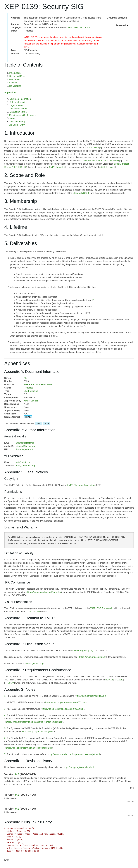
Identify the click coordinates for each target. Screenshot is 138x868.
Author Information (18, 102)
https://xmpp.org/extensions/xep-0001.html (66, 702)
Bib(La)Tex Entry (17, 125)
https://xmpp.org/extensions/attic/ (80, 767)
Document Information (20, 99)
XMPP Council (56, 167)
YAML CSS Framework (101, 608)
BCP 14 (109, 680)
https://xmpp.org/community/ (93, 657)
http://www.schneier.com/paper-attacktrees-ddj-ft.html (74, 754)
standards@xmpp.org (83, 650)
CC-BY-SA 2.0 (33, 612)
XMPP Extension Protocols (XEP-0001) (100, 161)
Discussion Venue (18, 112)
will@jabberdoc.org (25, 466)
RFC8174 (9, 683)
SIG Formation (31, 391)
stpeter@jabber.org (25, 446)
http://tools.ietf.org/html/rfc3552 (91, 696)
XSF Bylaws (107, 167)
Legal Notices (16, 105)
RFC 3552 (94, 148)
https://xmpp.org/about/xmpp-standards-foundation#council (34, 722)
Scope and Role (17, 76)
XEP (26, 378)
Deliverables (15, 86)
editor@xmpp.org (34, 663)
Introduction (15, 73)
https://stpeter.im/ (25, 449)
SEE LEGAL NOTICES (79, 28)
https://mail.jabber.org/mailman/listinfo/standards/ (29, 748)
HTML (28, 417)
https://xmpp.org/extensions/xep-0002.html (63, 709)
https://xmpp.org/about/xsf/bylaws (38, 732)
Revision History (18, 122)
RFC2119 (119, 680)
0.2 (17, 774)
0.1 (17, 795)
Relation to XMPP (18, 109)
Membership (15, 79)
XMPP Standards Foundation (38, 385)
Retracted (29, 388)
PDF (47, 423)
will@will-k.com (24, 462)
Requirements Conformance (23, 115)
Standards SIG (80, 193)
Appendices (10, 92)
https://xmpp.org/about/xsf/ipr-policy (44, 592)
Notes (13, 118)
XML (39, 423)
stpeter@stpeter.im (25, 443)
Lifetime (13, 83)
